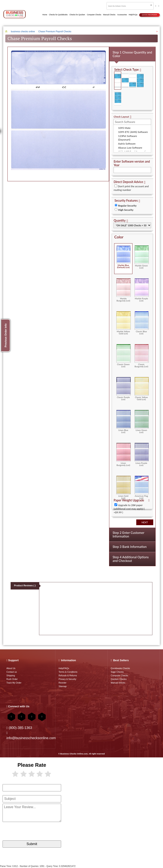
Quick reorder (149, 15)
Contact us (12, 672)
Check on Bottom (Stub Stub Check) (133, 81)
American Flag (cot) (142, 487)
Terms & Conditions (68, 672)
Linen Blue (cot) (123, 422)
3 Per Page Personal (118, 99)
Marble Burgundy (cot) (123, 290)
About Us (11, 668)
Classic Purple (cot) (123, 389)
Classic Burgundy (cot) (142, 356)
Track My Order (14, 683)
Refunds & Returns (68, 676)
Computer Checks (119, 676)
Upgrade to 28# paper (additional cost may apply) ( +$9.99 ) (129, 509)
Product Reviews (25, 585)
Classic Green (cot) (123, 356)
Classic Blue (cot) (142, 323)
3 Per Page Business (140, 81)
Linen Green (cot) (142, 422)
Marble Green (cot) (142, 257)
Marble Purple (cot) (142, 290)
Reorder (63, 683)
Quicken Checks (119, 679)
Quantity (119, 220)
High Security (126, 210)
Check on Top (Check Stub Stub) (118, 81)
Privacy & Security (67, 679)
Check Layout (121, 117)
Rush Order (12, 679)
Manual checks (118, 683)
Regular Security (127, 206)
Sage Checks (117, 672)
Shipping (11, 676)
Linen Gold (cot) (123, 487)
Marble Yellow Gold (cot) (123, 323)
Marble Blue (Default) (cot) (123, 257)
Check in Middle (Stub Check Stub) (125, 81)
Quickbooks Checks (120, 668)
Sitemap (63, 686)
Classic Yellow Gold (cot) (142, 389)
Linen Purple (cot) (142, 454)
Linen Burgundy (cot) (123, 454)
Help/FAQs (64, 668)
